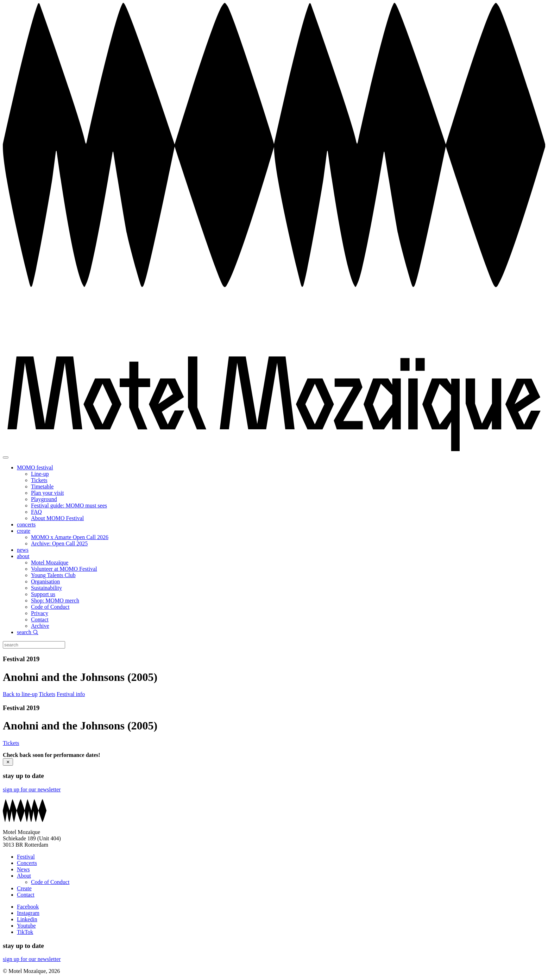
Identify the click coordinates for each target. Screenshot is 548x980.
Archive (40, 626)
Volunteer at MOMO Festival (64, 569)
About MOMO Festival (57, 518)
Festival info (71, 694)
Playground (44, 499)
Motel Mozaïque (50, 562)
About (24, 876)
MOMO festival (35, 467)
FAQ (36, 512)
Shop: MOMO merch (55, 600)
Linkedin (27, 919)
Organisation (45, 581)
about (23, 556)
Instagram (28, 913)
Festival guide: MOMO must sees (69, 505)
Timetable (42, 486)
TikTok (25, 932)
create (24, 531)
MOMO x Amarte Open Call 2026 (70, 537)
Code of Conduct (50, 607)
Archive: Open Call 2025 (59, 543)
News (23, 869)
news (23, 550)
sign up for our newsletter (32, 789)
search (28, 632)
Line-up (40, 474)
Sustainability (46, 588)
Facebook (28, 907)
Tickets (39, 480)
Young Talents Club (53, 575)
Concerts (27, 863)
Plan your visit (47, 493)
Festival (26, 857)
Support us (43, 594)
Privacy (40, 613)
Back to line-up (20, 694)
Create (24, 888)
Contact (40, 619)
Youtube (26, 926)
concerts (26, 524)
